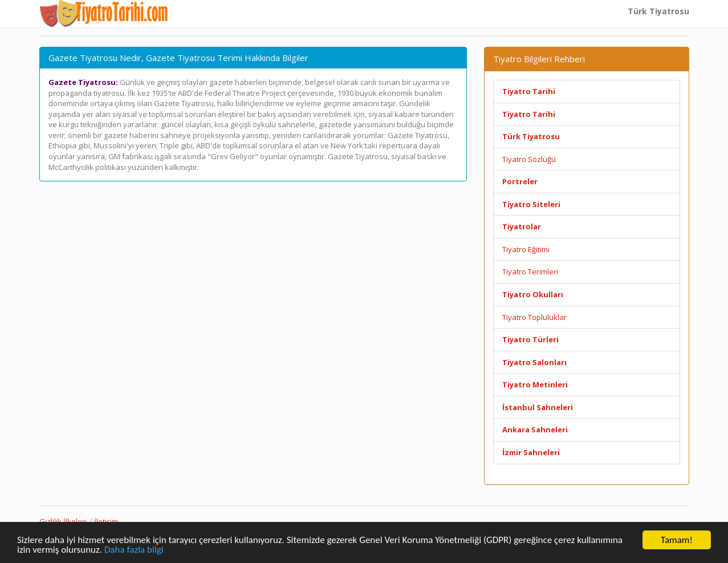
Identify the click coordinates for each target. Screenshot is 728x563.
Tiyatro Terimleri (530, 272)
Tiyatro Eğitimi (526, 249)
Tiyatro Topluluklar (534, 317)
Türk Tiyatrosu (658, 11)
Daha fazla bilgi (134, 550)
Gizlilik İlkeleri (63, 521)
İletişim (106, 521)
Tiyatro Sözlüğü (529, 159)
